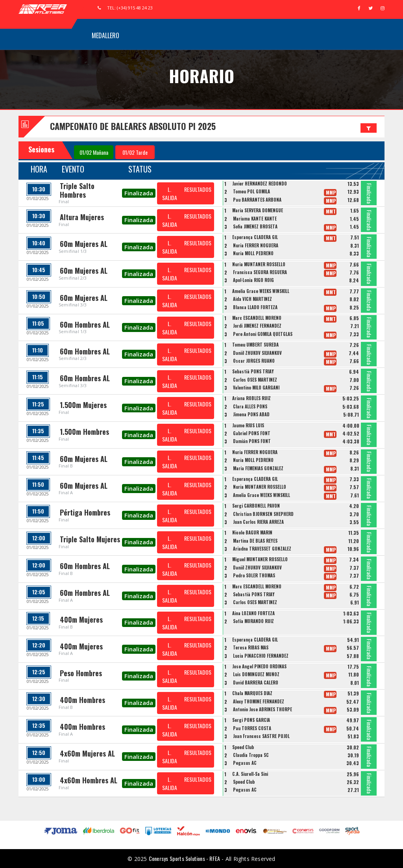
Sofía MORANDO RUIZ (253, 621)
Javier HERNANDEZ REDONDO (260, 184)
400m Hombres (82, 700)
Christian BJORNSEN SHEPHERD (263, 514)
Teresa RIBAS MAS (251, 647)
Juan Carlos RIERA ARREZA (258, 522)
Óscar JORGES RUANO (254, 361)
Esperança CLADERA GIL (255, 237)
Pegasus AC (245, 763)
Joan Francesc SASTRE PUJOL (261, 736)
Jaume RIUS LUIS (248, 425)
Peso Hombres (81, 673)
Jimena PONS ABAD (251, 414)
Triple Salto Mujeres (90, 539)
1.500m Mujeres (83, 405)
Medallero (105, 35)
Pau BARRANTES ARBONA (257, 200)
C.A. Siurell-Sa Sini (250, 774)
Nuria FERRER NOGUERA (256, 245)
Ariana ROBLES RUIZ (251, 398)
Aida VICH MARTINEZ (252, 299)
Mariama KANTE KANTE (255, 219)
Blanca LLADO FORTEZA (255, 307)
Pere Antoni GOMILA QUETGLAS (263, 334)
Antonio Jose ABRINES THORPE (263, 709)
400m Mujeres (81, 619)
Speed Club (243, 747)
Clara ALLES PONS (250, 406)
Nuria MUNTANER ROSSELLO (259, 264)
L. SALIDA (170, 193)
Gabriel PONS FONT (252, 433)
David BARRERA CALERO (256, 683)
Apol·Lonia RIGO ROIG (253, 280)
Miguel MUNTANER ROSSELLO (260, 559)
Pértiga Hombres (85, 512)
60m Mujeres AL (84, 244)
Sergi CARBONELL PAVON (256, 506)
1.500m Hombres (84, 432)
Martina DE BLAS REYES (255, 541)
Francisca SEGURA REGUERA (260, 272)
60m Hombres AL (85, 325)
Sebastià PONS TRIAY (253, 371)
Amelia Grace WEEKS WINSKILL (261, 291)
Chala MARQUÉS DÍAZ (252, 693)
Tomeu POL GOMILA (251, 191)
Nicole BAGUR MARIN (252, 532)
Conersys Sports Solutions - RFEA (184, 858)
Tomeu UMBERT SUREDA (255, 345)
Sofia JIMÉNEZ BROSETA (255, 226)
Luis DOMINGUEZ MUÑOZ (256, 674)
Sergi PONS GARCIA (251, 720)
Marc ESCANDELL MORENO (257, 318)
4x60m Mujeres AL (87, 753)
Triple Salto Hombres (77, 190)
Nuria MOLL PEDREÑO (253, 253)
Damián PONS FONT (252, 441)
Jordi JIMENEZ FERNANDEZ (257, 326)
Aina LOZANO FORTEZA (253, 613)
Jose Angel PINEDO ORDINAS (259, 666)
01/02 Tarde (135, 152)
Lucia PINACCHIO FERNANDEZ (261, 656)
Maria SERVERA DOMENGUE (258, 210)
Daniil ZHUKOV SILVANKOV (257, 353)
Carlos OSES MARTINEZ (255, 380)
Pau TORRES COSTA (252, 728)
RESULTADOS (198, 189)
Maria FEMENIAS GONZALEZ (258, 468)
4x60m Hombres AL (89, 780)
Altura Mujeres (82, 217)
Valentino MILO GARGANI (256, 388)
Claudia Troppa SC (251, 755)
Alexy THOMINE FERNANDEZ (259, 701)
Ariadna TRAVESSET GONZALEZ (262, 549)
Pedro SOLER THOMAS (254, 575)
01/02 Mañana (94, 152)
